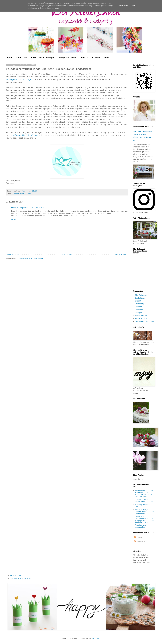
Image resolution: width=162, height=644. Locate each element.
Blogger (96, 638)
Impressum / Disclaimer (21, 578)
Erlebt (28, 194)
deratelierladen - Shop (95, 58)
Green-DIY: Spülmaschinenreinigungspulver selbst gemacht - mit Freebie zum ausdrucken (144, 522)
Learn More (123, 6)
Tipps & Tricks (142, 319)
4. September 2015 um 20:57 (31, 208)
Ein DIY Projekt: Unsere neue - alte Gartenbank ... (144, 512)
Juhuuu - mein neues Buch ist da (144, 501)
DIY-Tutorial (141, 295)
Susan (14, 208)
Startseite (67, 255)
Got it (133, 6)
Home (9, 58)
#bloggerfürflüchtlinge (19, 80)
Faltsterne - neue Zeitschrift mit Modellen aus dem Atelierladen (144, 494)
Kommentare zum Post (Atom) (31, 259)
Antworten (16, 219)
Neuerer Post (13, 255)
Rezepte (139, 313)
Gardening (140, 304)
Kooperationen (67, 58)
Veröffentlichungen (43, 58)
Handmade (139, 310)
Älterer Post (121, 255)
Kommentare (141, 541)
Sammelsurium (141, 316)
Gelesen (139, 307)
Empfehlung (19, 194)
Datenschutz (15, 575)
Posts (138, 537)
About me (21, 58)
